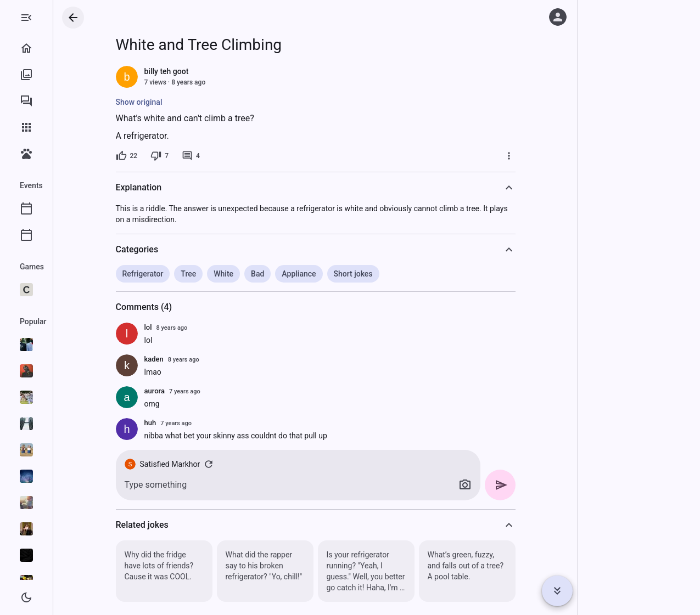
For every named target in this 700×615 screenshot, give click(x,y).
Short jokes (397, 274)
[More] (553, 156)
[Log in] (558, 17)
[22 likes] (171, 156)
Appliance (343, 274)
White (267, 274)
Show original (183, 102)
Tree (232, 274)
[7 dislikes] (203, 156)
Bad (301, 274)
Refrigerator (187, 274)
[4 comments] (235, 156)
